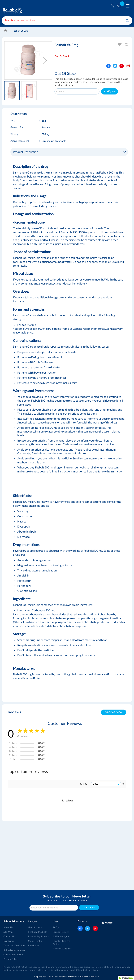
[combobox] (67, 20)
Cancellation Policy (13, 954)
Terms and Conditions (14, 945)
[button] (45, 60)
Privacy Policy (11, 959)
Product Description (26, 152)
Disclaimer (9, 941)
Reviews (14, 712)
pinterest (95, 928)
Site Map (8, 932)
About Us (8, 927)
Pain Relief (34, 945)
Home (6, 31)
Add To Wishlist (120, 44)
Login (113, 6)
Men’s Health (35, 941)
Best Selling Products (39, 936)
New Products (35, 927)
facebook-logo (80, 928)
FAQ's (56, 927)
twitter (88, 928)
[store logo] (12, 8)
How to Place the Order (62, 942)
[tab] (69, 152)
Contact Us (9, 936)
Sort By (84, 784)
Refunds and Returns (14, 950)
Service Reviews (61, 932)
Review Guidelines (62, 949)
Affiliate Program (62, 936)
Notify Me (110, 91)
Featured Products (38, 932)
